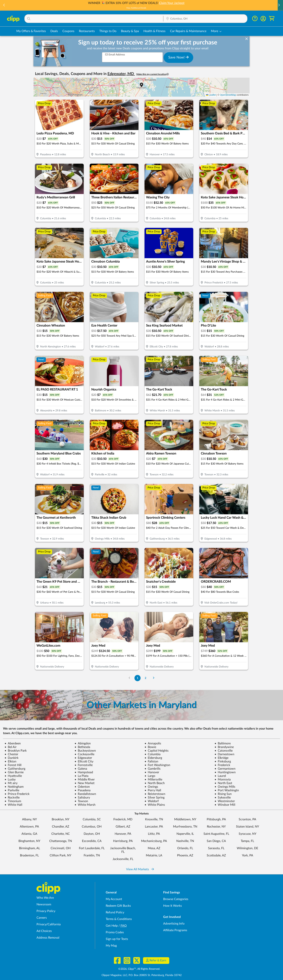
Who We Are (45, 898)
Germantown (225, 769)
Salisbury (82, 798)
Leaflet (211, 95)
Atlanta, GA (29, 834)
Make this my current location (153, 74)
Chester (11, 754)
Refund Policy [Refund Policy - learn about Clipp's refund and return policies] (115, 912)
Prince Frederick (17, 794)
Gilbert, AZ (123, 827)
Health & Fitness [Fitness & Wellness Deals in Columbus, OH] (154, 31)
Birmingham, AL (29, 848)
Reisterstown (155, 794)
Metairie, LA (154, 855)
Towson (81, 801)
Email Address (115, 55)
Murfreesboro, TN (185, 827)
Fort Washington (157, 765)
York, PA (248, 855)
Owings (151, 787)
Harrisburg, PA (123, 841)
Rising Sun (223, 794)
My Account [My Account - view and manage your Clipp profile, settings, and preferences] (114, 899)
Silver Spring (155, 798)
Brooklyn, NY (61, 819)
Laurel (220, 776)
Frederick (222, 765)
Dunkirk (12, 758)
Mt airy (11, 783)
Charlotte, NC (61, 834)
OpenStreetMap (228, 95)
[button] (279, 5)
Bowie (150, 747)
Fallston (151, 761)
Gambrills (153, 769)
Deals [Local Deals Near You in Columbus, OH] (54, 31)
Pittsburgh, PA (216, 819)
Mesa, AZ (154, 848)
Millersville (153, 780)
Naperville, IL (185, 834)
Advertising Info (174, 924)
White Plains (155, 805)
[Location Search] (205, 19)
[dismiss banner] (247, 39)
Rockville (12, 798)
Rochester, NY (216, 827)
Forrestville (84, 765)
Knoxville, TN (154, 819)
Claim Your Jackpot (177, 3)
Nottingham (14, 787)
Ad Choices (44, 931)
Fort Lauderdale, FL (92, 848)
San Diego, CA (216, 841)
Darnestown (224, 754)
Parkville (12, 790)
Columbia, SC (92, 819)
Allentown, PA (29, 827)
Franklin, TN (92, 855)
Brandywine (224, 747)
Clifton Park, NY (60, 855)
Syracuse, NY (248, 834)
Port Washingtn (227, 790)
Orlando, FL (185, 848)
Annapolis (153, 743)
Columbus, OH (92, 827)
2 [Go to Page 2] (145, 678)
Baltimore (223, 743)
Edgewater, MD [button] (121, 74)
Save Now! (178, 57)
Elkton (10, 761)
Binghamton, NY (29, 841)
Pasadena (83, 790)
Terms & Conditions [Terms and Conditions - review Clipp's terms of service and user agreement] (119, 919)
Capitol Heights (157, 751)
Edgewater (83, 758)
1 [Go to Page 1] (138, 678)
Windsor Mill (225, 805)
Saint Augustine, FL (216, 834)
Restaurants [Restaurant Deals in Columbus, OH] (87, 31)
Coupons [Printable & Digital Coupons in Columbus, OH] (68, 31)
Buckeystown (85, 751)
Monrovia (223, 780)
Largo (150, 776)
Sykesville (223, 798)
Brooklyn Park (16, 751)
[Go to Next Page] (154, 678)
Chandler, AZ (61, 827)
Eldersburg (153, 758)
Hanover (152, 772)
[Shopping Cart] (272, 19)
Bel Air (11, 747)
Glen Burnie (14, 772)
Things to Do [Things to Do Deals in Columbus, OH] (108, 31)
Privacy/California (49, 924)
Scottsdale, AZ (216, 855)
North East (223, 783)
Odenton (82, 787)
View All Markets (140, 869)
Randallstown (85, 794)
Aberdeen (13, 743)
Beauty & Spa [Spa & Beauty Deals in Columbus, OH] (130, 31)
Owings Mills (225, 787)
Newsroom (44, 904)
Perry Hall (153, 790)
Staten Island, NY (248, 827)
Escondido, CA (92, 841)
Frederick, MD (123, 819)
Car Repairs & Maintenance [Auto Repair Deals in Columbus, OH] (188, 31)
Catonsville (224, 751)
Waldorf (152, 801)
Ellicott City (84, 761)
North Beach (155, 783)
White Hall (13, 805)
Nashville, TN (185, 841)
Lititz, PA (154, 834)
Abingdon (83, 743)
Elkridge (221, 758)
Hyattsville (13, 776)
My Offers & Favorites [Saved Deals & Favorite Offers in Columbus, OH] (31, 31)
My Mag (111, 946)
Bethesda (82, 747)
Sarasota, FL (216, 848)
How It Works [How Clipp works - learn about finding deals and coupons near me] (173, 906)
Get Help (112, 926)
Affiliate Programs (175, 930)
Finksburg (223, 761)
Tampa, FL (247, 841)
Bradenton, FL (29, 855)
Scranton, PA (247, 819)
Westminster (225, 801)
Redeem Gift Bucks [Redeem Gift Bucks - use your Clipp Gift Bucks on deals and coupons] (118, 906)
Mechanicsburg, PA (154, 841)
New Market (85, 783)
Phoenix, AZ (185, 855)
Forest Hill (13, 765)
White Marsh (85, 805)
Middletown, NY (185, 819)
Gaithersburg (15, 769)
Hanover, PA (123, 834)
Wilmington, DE (247, 848)
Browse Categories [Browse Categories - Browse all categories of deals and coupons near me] (176, 899)
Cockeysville (84, 754)
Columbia (153, 754)
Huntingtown (225, 772)
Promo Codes (115, 932)
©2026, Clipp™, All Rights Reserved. (139, 969)
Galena (81, 769)
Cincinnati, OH (61, 848)
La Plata (81, 776)
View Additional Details (141, 8)
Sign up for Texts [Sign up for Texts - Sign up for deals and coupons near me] (117, 939)
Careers (42, 918)
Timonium (13, 801)
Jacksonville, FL (123, 859)
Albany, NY (29, 819)
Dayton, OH (92, 834)
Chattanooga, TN (61, 841)
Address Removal (48, 938)
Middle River (85, 780)
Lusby (10, 780)
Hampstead (84, 772)
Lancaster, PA (154, 827)
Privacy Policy (46, 911)
